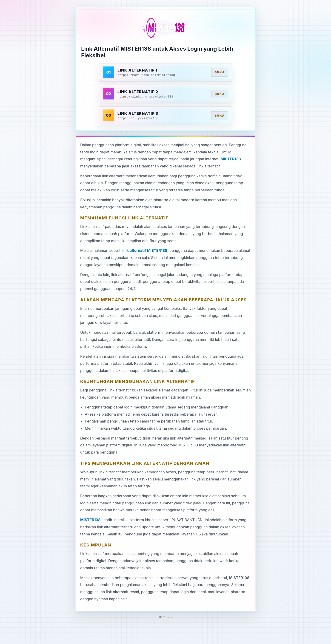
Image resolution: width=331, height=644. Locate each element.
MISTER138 (231, 159)
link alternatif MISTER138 (145, 250)
